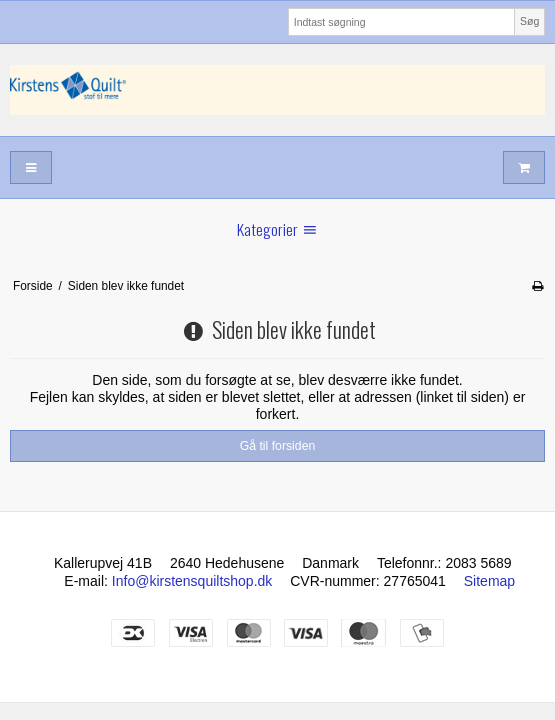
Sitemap (489, 581)
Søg (529, 21)
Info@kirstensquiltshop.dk (192, 581)
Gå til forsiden (278, 446)
